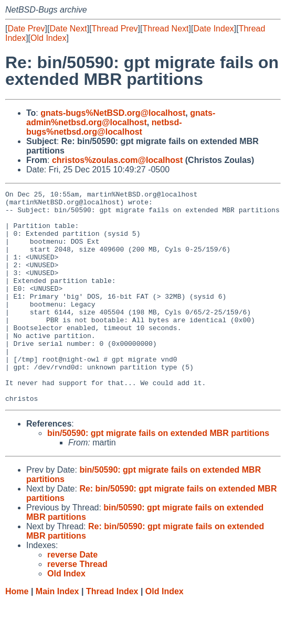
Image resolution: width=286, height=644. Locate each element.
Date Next (68, 29)
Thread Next (165, 29)
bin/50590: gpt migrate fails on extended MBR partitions (158, 476)
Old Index (48, 38)
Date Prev (26, 29)
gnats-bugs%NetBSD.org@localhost (113, 113)
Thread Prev (115, 29)
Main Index (57, 634)
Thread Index (112, 634)
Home (17, 634)
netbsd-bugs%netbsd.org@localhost (104, 127)
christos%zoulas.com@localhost (117, 160)
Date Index (213, 29)
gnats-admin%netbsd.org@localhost (121, 118)
